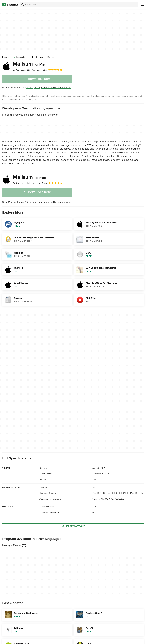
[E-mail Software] (38, 57)
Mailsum (29, 64)
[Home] (5, 57)
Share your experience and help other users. (49, 88)
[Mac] (12, 57)
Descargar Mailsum (12, 546)
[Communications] (23, 57)
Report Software (73, 526)
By (21, 70)
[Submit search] (23, 5)
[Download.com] (10, 5)
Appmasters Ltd (53, 109)
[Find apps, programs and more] (79, 5)
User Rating (50, 70)
